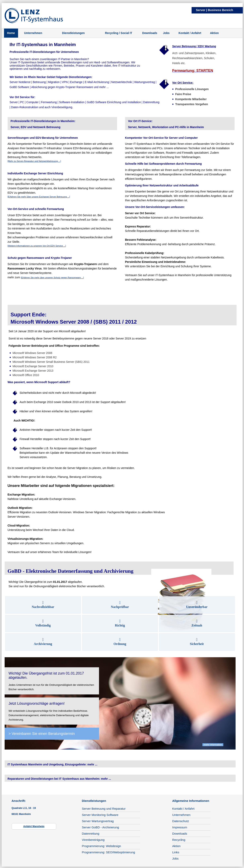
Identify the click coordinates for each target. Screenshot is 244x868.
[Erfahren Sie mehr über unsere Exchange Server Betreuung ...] (39, 197)
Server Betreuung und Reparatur (104, 809)
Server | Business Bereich (215, 10)
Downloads (150, 33)
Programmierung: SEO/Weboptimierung (109, 852)
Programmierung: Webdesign (102, 846)
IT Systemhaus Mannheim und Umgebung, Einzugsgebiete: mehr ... (53, 764)
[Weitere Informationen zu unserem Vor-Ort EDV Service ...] (37, 246)
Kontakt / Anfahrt (190, 33)
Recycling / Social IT (119, 33)
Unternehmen (33, 33)
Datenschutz (181, 821)
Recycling (179, 840)
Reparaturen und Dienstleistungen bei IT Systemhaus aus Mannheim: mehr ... (59, 779)
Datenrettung (91, 834)
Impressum (180, 827)
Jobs (166, 33)
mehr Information (213, 745)
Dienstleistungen (73, 33)
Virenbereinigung (93, 840)
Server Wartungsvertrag (98, 821)
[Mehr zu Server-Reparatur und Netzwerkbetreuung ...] (34, 161)
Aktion (214, 33)
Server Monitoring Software (100, 815)
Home (11, 33)
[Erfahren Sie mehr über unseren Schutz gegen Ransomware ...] (52, 278)
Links (176, 852)
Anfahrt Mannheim (34, 826)
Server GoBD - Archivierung (101, 827)
